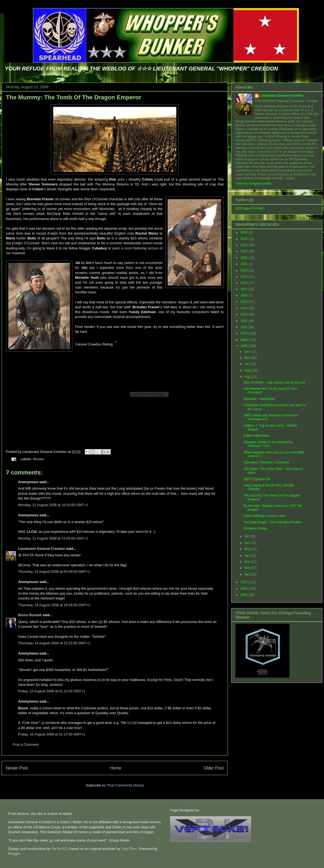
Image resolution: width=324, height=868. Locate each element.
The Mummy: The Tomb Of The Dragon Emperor (74, 97)
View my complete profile (253, 184)
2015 (245, 302)
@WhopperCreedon (250, 208)
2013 (245, 314)
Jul (247, 536)
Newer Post (17, 768)
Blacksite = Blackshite (259, 399)
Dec (248, 352)
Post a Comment (26, 745)
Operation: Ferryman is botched (266, 462)
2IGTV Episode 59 (257, 479)
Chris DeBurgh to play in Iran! (265, 516)
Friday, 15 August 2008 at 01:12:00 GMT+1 (52, 691)
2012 (245, 321)
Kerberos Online (255, 528)
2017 (245, 289)
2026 (245, 232)
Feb (248, 568)
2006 (245, 589)
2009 (245, 340)
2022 (245, 258)
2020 (245, 270)
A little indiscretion (256, 436)
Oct (247, 364)
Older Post (214, 768)
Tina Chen (129, 849)
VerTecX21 (60, 849)
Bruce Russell (30, 615)
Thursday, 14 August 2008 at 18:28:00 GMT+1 (54, 605)
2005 (245, 595)
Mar (248, 562)
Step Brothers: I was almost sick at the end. (275, 382)
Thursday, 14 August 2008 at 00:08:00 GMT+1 (54, 572)
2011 (245, 327)
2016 (245, 296)
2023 (245, 251)
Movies (38, 459)
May (248, 549)
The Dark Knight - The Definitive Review (272, 522)
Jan (247, 574)
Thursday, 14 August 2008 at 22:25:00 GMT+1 (54, 643)
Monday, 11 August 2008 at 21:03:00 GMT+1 (53, 538)
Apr (247, 555)
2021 (245, 264)
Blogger (14, 854)
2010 (245, 333)
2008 (245, 346)
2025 (245, 239)
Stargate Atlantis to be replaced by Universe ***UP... (268, 444)
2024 (245, 245)
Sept (248, 371)
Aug (248, 377)
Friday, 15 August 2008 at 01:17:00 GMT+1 (52, 734)
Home (116, 768)
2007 (245, 582)
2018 (245, 283)
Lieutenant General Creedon (42, 549)
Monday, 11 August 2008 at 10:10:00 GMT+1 (53, 505)
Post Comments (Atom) (125, 785)
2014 (245, 308)
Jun (247, 543)
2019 (245, 277)
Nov (248, 358)
